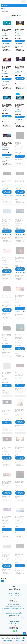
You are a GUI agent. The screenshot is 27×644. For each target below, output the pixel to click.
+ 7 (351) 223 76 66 (14, 622)
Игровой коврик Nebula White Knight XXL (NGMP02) (7, 68)
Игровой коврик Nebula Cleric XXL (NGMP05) (20, 447)
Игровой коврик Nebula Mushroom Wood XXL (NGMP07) (7, 144)
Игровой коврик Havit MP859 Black (7, 297)
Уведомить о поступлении (20, 156)
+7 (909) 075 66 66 (14, 595)
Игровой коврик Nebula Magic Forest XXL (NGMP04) (20, 106)
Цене (20, 15)
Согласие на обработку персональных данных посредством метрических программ (14, 613)
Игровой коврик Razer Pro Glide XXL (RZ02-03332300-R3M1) (7, 555)
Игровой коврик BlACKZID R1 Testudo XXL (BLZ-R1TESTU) (20, 220)
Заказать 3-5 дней (7, 195)
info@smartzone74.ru (14, 604)
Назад (4, 8)
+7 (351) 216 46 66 (14, 594)
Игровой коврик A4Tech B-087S (7, 181)
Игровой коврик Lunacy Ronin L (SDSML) (20, 410)
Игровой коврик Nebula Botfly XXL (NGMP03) (20, 68)
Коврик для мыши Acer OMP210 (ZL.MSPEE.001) (19, 144)
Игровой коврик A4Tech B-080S (20, 482)
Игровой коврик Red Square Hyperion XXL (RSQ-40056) (7, 518)
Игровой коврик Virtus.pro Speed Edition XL (7, 410)
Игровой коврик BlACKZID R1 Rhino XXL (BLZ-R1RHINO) (7, 220)
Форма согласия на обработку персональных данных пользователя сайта (14, 609)
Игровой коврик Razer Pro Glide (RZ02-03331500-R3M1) (7, 374)
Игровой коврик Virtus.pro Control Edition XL (7, 447)
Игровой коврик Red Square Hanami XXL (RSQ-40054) (20, 518)
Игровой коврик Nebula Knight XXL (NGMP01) (20, 31)
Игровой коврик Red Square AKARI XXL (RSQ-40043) (7, 482)
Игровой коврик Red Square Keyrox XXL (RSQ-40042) (20, 374)
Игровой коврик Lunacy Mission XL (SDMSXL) (20, 554)
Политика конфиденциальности (13, 606)
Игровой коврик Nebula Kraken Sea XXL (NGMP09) (7, 106)
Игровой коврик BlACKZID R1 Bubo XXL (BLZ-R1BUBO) (7, 31)
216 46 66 (7, 641)
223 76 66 (20, 641)
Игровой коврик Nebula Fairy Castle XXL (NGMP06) (20, 297)
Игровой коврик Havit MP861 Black (20, 181)
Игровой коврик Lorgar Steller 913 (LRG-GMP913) (7, 336)
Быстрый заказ (6, 43)
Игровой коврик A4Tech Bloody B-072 (20, 259)
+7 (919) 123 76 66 (14, 623)
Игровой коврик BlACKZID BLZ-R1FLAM (7, 259)
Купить (8, 41)
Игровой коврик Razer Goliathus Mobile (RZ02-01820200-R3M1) (20, 337)
